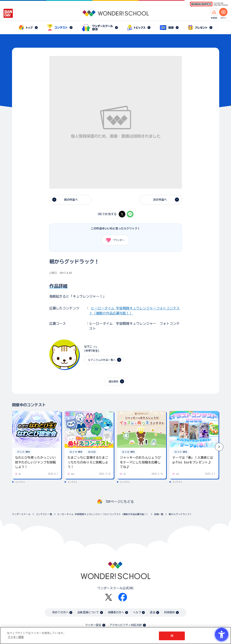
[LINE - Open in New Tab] (130, 214)
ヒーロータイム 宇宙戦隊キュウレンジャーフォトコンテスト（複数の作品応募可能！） (103, 514)
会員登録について (88, 612)
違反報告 (114, 381)
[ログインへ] (223, 12)
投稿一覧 (159, 514)
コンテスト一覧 (44, 514)
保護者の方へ (116, 612)
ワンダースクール (21, 514)
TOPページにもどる (120, 502)
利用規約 (170, 612)
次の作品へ (160, 200)
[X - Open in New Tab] (122, 214)
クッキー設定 (93, 625)
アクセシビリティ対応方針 (126, 625)
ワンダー (114, 240)
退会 (152, 612)
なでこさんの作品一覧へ (102, 360)
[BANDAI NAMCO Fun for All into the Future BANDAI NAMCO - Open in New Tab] (209, 4)
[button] (219, 447)
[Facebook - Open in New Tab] (123, 597)
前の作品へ (71, 200)
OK (172, 636)
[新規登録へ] (214, 12)
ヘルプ (137, 612)
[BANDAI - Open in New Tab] (8, 13)
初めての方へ (60, 612)
